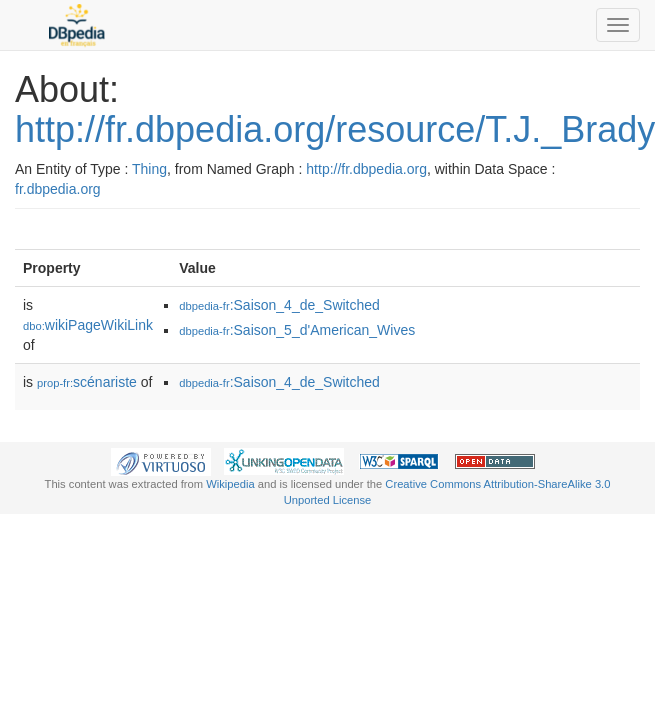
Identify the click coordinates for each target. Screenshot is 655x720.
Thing (149, 169)
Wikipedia (230, 484)
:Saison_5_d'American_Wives (297, 330)
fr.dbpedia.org (58, 189)
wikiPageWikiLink (88, 325)
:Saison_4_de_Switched (279, 305)
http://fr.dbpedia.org (366, 169)
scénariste (87, 382)
